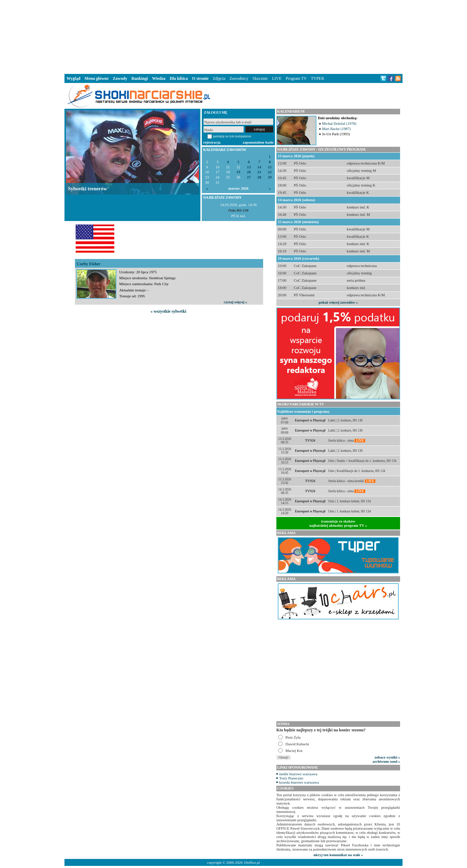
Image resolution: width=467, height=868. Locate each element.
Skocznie (260, 78)
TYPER (317, 78)
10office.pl (252, 862)
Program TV (296, 78)
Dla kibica (179, 78)
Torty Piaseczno (291, 778)
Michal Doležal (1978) (339, 123)
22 (270, 172)
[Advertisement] (233, 36)
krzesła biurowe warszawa (299, 782)
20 (249, 172)
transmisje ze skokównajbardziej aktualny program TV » (338, 523)
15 (270, 167)
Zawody (120, 78)
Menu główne (97, 78)
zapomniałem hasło (258, 142)
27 (249, 177)
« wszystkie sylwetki (169, 311)
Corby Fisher (89, 264)
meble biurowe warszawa (298, 774)
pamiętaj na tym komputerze (232, 136)
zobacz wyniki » (387, 757)
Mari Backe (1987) (336, 129)
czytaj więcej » (235, 302)
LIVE (277, 78)
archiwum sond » (386, 761)
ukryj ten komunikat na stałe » (338, 855)
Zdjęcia (219, 78)
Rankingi (140, 78)
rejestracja (212, 142)
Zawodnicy (239, 78)
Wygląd (74, 78)
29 (270, 177)
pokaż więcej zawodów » (338, 302)
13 (249, 167)
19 (239, 172)
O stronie (200, 78)
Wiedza (159, 78)
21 (259, 172)
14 (259, 167)
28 (259, 177)
